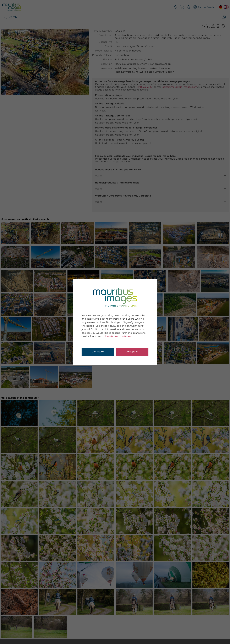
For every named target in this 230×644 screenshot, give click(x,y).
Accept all (132, 352)
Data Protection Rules (118, 336)
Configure (98, 352)
